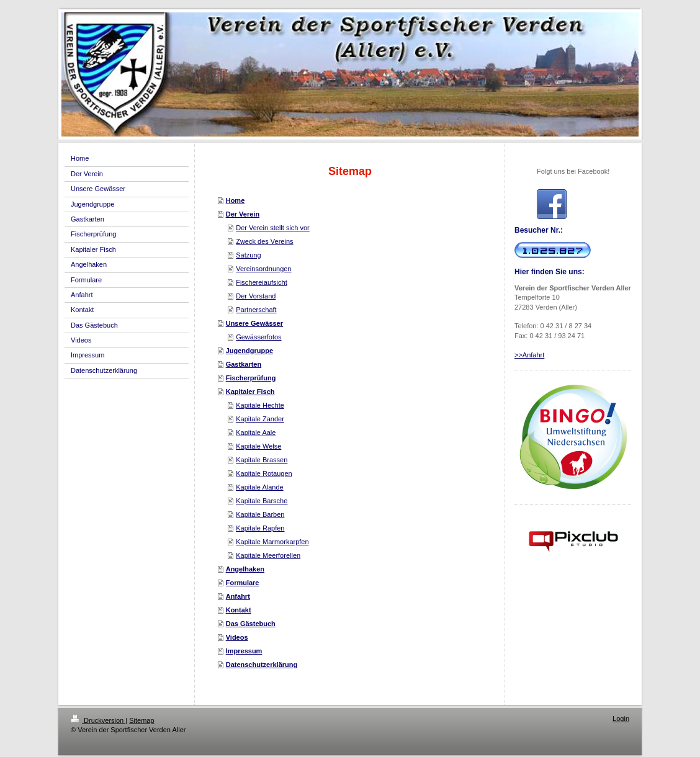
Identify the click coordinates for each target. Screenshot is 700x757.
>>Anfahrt (529, 355)
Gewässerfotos (258, 337)
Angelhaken (245, 569)
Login (621, 719)
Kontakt (239, 610)
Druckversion (98, 720)
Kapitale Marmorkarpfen (272, 542)
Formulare (243, 583)
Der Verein (243, 214)
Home (236, 200)
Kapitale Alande (259, 487)
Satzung (248, 255)
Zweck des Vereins (264, 241)
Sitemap (141, 720)
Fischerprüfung (251, 378)
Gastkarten (244, 364)
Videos (237, 637)
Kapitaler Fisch (250, 392)
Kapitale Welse (258, 446)
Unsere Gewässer (254, 323)
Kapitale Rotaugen (264, 473)
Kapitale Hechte (260, 405)
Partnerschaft (256, 310)
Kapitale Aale (256, 432)
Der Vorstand (256, 296)
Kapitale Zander (260, 419)
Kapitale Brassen (262, 460)
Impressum (244, 651)
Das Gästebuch (251, 624)
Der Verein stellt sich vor (273, 228)
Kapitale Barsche (262, 501)
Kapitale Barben (260, 514)
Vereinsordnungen (263, 269)
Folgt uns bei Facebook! (573, 171)
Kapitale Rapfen (260, 528)
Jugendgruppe (249, 351)
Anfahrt (238, 596)
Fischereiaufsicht (262, 282)
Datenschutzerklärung (262, 665)
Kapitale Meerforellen (268, 555)
